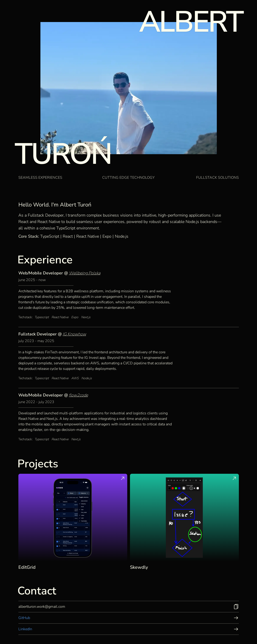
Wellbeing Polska (85, 273)
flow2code (78, 395)
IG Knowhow (74, 334)
